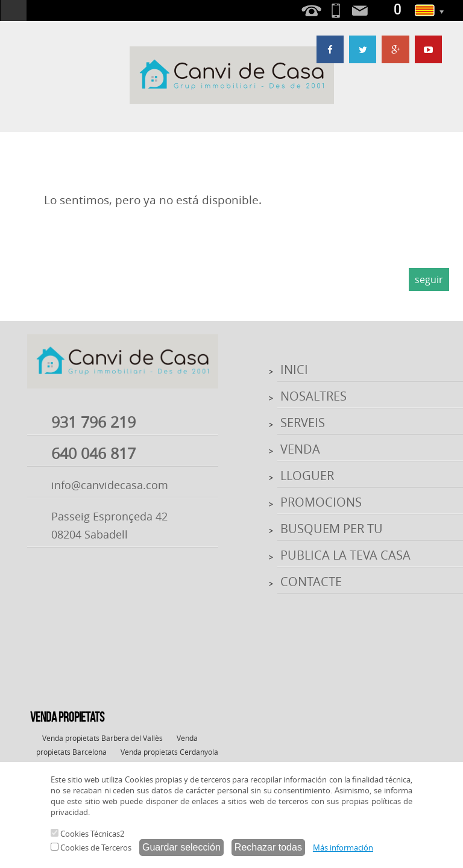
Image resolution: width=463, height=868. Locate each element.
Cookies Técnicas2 (87, 834)
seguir (429, 279)
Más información (343, 848)
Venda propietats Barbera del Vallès (102, 738)
